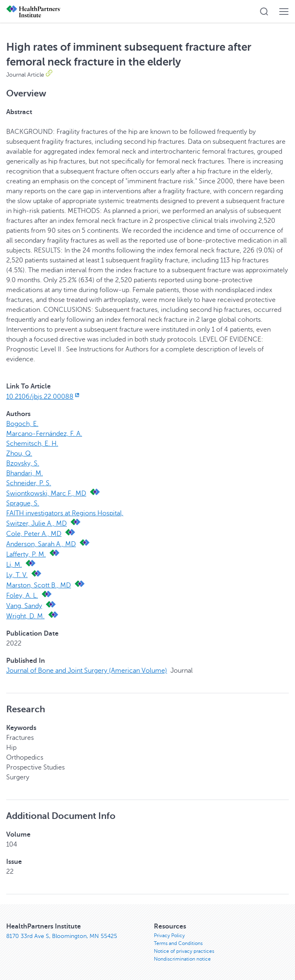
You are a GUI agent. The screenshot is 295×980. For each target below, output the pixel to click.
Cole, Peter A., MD (34, 534)
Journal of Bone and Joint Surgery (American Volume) (87, 671)
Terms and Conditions (178, 943)
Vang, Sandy (24, 606)
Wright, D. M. (25, 616)
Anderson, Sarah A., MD (41, 544)
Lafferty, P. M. (26, 554)
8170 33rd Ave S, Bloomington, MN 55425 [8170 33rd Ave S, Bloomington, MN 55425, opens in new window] (62, 936)
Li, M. (14, 565)
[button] (264, 12)
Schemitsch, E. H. (32, 444)
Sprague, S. (23, 503)
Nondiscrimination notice (182, 959)
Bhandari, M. (25, 473)
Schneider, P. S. (29, 483)
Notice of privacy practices (184, 951)
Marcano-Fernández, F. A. (44, 434)
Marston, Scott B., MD (39, 585)
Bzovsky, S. (23, 463)
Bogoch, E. (22, 424)
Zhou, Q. (19, 454)
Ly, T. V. (17, 575)
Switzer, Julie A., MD (37, 524)
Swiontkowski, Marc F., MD (46, 494)
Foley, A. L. (22, 596)
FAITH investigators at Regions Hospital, (65, 513)
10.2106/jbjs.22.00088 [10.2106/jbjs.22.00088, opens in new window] (44, 397)
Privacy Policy (169, 936)
